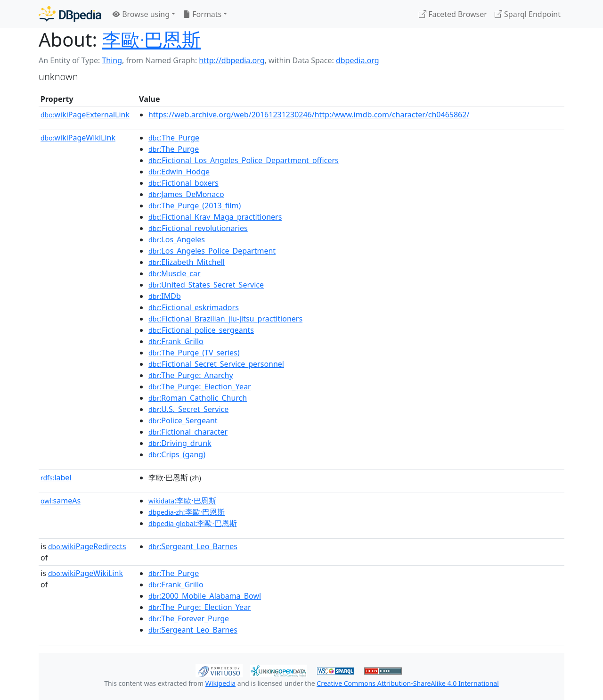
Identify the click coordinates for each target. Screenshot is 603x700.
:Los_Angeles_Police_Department (212, 251)
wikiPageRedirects (87, 546)
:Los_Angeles (177, 239)
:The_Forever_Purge (189, 618)
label (56, 478)
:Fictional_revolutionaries (198, 228)
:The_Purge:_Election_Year (200, 387)
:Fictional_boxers (183, 183)
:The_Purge (174, 138)
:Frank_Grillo (176, 341)
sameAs (61, 501)
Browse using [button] (141, 14)
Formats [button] (202, 14)
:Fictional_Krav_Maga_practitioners (215, 217)
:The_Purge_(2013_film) (195, 206)
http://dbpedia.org (232, 60)
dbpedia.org (358, 60)
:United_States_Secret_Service (206, 285)
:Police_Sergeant (183, 420)
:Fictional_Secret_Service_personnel (216, 364)
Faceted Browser (453, 14)
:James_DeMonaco (186, 194)
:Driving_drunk (180, 443)
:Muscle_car (175, 273)
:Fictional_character (188, 432)
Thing (112, 60)
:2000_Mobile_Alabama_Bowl (205, 596)
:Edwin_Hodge (179, 172)
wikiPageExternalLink (85, 115)
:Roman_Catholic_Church (198, 398)
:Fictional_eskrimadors (194, 307)
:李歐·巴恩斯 (182, 501)
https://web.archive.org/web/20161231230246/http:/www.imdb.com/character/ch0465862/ (309, 115)
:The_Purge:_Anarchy (191, 375)
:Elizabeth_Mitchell (187, 262)
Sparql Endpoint (528, 14)
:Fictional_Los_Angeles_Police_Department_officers (244, 160)
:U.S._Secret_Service (188, 409)
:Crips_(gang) (177, 454)
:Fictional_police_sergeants (201, 330)
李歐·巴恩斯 (152, 39)
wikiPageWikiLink (78, 138)
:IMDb (165, 296)
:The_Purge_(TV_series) (194, 353)
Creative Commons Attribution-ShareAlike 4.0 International (407, 683)
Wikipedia (220, 683)
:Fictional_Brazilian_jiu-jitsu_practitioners (225, 319)
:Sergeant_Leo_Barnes (193, 546)
